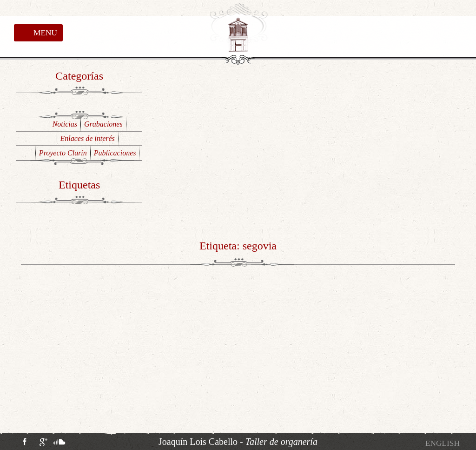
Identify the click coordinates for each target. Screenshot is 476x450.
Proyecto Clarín (63, 153)
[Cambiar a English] (443, 443)
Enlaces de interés (88, 138)
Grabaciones (103, 124)
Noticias (65, 124)
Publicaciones (115, 153)
